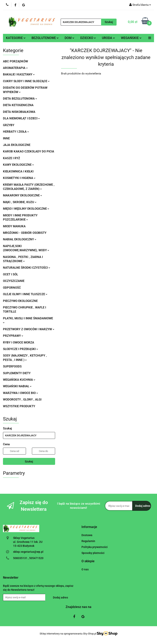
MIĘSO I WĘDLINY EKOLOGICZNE (26, 209)
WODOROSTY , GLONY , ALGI (22, 400)
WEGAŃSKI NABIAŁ (17, 386)
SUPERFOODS (12, 366)
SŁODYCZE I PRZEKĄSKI (21, 349)
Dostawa (87, 535)
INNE (6, 138)
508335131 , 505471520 (28, 558)
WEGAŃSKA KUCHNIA (19, 380)
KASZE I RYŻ (11, 158)
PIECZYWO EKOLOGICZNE (20, 301)
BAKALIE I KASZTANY (19, 74)
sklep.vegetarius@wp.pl (28, 552)
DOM (69, 38)
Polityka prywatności (95, 547)
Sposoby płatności (93, 553)
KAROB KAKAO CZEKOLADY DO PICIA (29, 151)
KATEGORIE (16, 38)
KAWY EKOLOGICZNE (18, 165)
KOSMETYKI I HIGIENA (19, 178)
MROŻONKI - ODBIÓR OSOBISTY (25, 233)
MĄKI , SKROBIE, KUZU (20, 202)
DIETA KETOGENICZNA (18, 105)
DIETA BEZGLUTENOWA (20, 99)
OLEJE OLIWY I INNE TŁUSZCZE (25, 294)
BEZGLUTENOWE (45, 38)
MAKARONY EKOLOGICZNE (22, 195)
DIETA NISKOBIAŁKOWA (19, 112)
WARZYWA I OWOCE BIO (21, 393)
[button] (89, 527)
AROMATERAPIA (15, 68)
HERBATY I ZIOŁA (16, 132)
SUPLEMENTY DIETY (17, 373)
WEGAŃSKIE (131, 38)
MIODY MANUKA (14, 226)
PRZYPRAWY (13, 336)
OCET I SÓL (11, 274)
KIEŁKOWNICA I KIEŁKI (18, 171)
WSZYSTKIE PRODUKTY (19, 406)
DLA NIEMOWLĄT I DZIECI (21, 118)
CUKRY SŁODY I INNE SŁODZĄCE (26, 81)
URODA (108, 38)
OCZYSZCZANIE (14, 281)
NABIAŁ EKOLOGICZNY (20, 239)
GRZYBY (9, 125)
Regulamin (88, 541)
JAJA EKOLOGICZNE (17, 145)
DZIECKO (88, 38)
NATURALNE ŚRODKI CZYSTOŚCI (27, 268)
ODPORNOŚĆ (12, 288)
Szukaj (29, 461)
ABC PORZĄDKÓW (15, 61)
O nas (85, 569)
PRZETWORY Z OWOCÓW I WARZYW (29, 329)
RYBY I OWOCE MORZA (19, 342)
